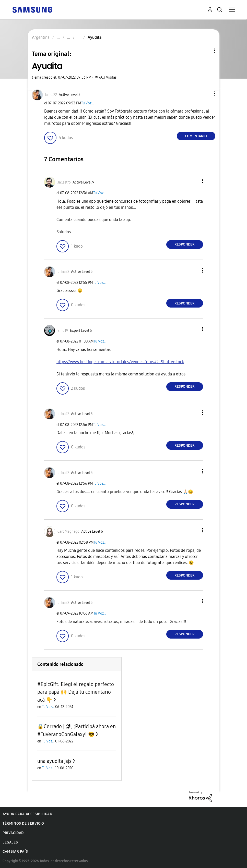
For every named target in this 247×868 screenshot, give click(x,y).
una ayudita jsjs (54, 761)
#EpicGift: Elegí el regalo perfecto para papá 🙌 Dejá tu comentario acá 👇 (76, 692)
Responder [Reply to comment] (185, 244)
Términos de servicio (23, 823)
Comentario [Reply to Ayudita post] (196, 136)
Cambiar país (15, 852)
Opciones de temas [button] (206, 51)
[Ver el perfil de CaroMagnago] (68, 531)
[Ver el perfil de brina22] (51, 95)
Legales (10, 842)
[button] (206, 94)
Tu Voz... (87, 103)
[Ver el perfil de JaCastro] (64, 182)
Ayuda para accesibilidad (27, 814)
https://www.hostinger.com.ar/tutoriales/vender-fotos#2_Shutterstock (120, 362)
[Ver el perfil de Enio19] (63, 331)
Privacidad (13, 833)
